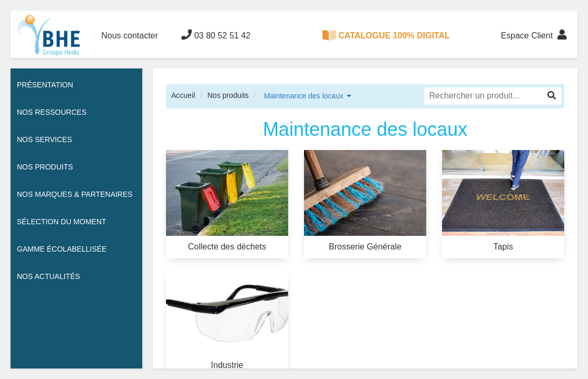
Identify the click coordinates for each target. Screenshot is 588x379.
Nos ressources (52, 112)
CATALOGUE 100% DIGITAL (386, 35)
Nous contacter (130, 36)
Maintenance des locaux (304, 96)
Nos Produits (45, 167)
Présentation (45, 85)
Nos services (45, 139)
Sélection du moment (62, 222)
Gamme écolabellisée (62, 249)
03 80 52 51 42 (216, 35)
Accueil (183, 95)
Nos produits (228, 95)
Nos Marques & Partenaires (75, 194)
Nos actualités (48, 276)
